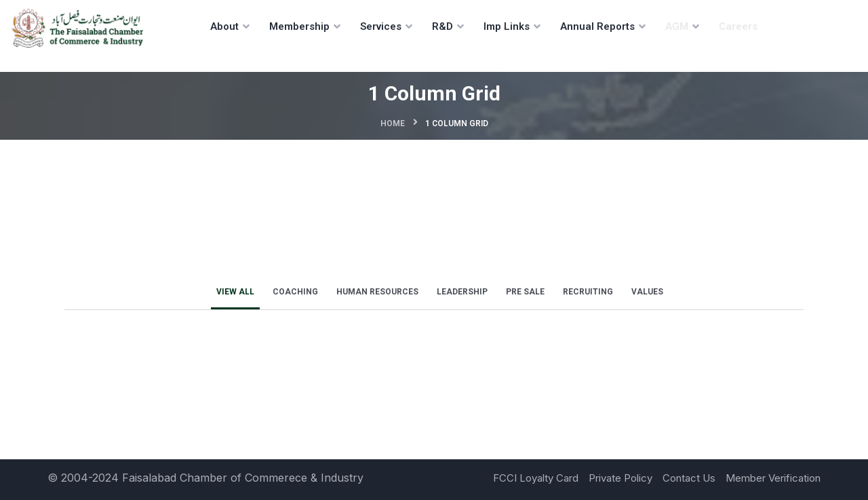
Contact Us (689, 478)
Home (393, 123)
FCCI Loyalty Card (536, 478)
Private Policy (620, 478)
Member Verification (773, 478)
